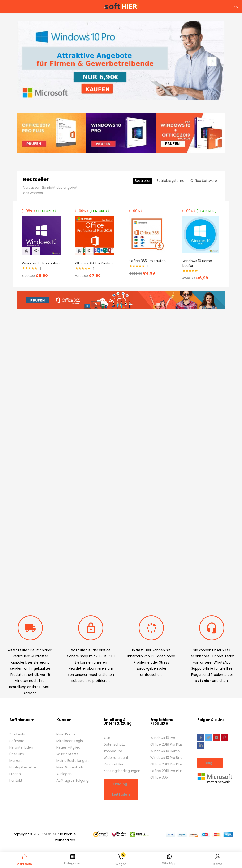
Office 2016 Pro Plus (166, 764)
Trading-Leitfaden (121, 782)
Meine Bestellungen (73, 753)
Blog (209, 755)
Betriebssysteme (171, 196)
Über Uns (17, 747)
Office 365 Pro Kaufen (147, 276)
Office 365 (159, 770)
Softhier (49, 827)
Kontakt (16, 773)
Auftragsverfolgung (73, 773)
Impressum (113, 744)
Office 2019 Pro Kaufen (89, 279)
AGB (107, 730)
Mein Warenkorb (70, 760)
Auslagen (64, 767)
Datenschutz (114, 737)
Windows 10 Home (165, 744)
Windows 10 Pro (163, 730)
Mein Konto (66, 727)
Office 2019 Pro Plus (166, 737)
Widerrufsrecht (116, 750)
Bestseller (143, 196)
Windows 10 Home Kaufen (197, 279)
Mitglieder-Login (70, 734)
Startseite (17, 727)
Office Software (204, 196)
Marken (15, 753)
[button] (121, 861)
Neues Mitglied (68, 740)
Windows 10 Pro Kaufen (36, 279)
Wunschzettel (68, 747)
